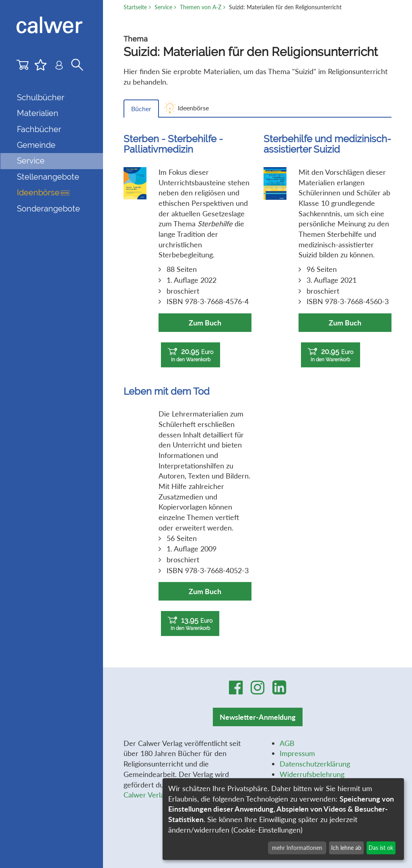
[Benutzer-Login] (59, 67)
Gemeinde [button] (36, 145)
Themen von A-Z (201, 7)
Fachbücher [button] (39, 129)
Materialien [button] (38, 113)
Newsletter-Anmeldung (258, 717)
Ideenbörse (43, 193)
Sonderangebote (48, 209)
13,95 (190, 624)
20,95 (191, 355)
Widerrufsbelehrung (312, 774)
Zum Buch (205, 323)
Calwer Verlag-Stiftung (160, 795)
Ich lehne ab (346, 848)
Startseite (135, 7)
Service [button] (31, 161)
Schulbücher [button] (41, 97)
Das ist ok (381, 848)
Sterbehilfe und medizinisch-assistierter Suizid (327, 144)
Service (163, 7)
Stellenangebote (48, 177)
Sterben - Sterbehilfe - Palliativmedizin (173, 144)
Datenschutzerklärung (315, 764)
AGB (287, 743)
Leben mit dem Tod (167, 391)
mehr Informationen (297, 848)
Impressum (297, 753)
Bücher (141, 109)
